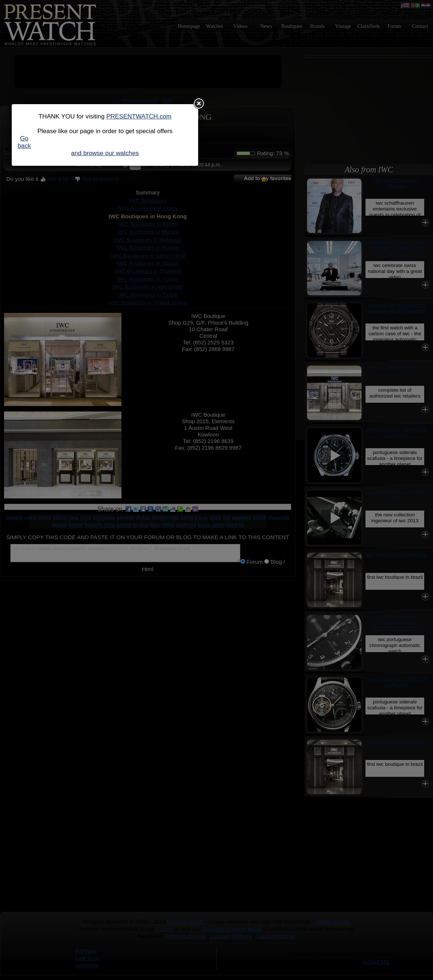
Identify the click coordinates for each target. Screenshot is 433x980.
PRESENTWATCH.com (139, 116)
